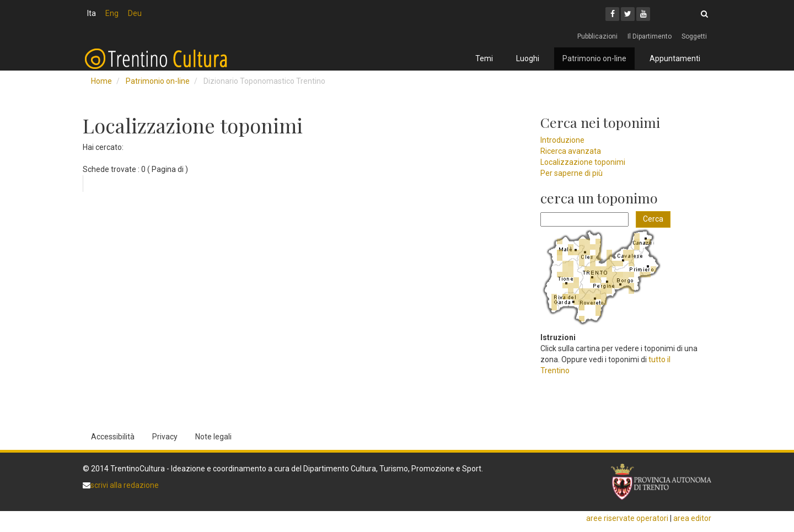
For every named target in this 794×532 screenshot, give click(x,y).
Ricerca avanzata (571, 151)
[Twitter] (628, 14)
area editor (692, 518)
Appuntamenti (675, 58)
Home (101, 81)
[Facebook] (612, 14)
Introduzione (562, 140)
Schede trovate (109, 169)
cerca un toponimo (599, 198)
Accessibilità (113, 437)
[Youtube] (643, 14)
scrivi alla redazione (125, 485)
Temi (484, 58)
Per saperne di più (572, 173)
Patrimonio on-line (594, 58)
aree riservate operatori (627, 518)
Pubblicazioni (597, 36)
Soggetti (694, 36)
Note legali (213, 437)
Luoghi (528, 58)
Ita (92, 13)
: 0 (142, 169)
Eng (112, 13)
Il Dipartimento (650, 36)
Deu (135, 13)
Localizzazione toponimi (583, 162)
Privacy (165, 437)
